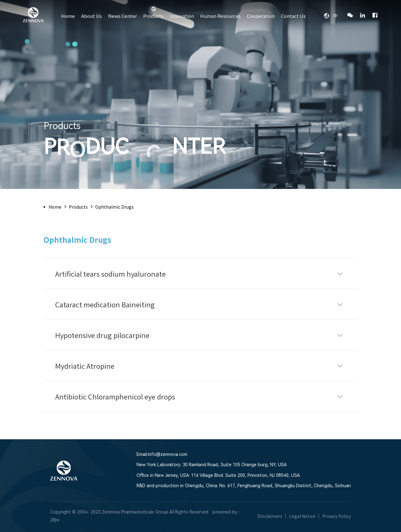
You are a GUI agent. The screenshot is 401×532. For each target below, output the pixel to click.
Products (153, 16)
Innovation (182, 16)
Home (68, 16)
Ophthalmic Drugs (115, 207)
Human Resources (220, 16)
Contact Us (293, 16)
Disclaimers (270, 516)
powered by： (227, 512)
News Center (122, 16)
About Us (91, 16)
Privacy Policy (337, 516)
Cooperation (261, 16)
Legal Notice (302, 516)
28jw (55, 520)
